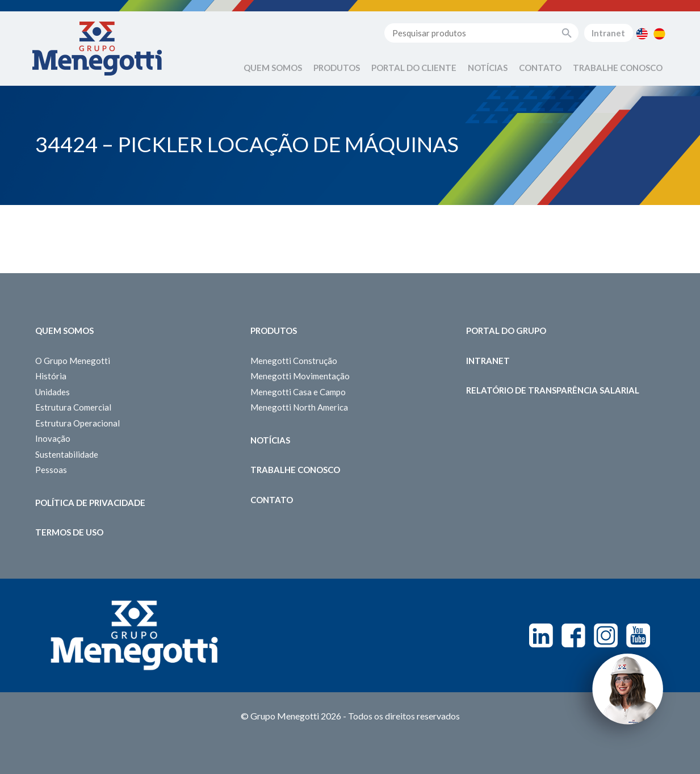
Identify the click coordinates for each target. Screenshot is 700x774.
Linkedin (541, 635)
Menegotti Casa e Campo (298, 392)
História (51, 376)
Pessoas (51, 470)
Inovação (53, 438)
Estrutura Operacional (77, 423)
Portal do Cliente (414, 68)
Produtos (337, 68)
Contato (540, 68)
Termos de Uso (69, 532)
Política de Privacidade (90, 503)
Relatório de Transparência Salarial (553, 390)
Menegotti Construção (294, 361)
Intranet (608, 33)
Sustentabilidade (67, 454)
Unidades (53, 392)
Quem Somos (273, 68)
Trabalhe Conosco (618, 68)
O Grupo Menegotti (73, 361)
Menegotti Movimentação (300, 376)
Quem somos (64, 330)
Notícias (488, 68)
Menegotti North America (299, 407)
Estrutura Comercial (73, 407)
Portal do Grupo (506, 330)
